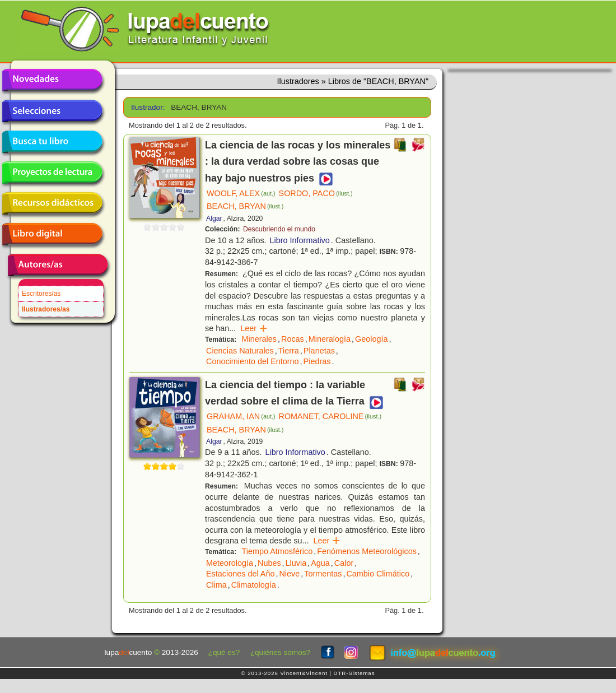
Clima (216, 585)
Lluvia (296, 563)
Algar (214, 218)
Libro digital (52, 234)
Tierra (289, 351)
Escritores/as (41, 294)
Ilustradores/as (46, 309)
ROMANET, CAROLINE (330, 416)
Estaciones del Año (240, 574)
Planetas (319, 351)
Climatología (254, 585)
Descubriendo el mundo (279, 229)
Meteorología (230, 563)
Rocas (293, 339)
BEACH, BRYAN (245, 206)
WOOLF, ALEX (241, 193)
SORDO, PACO (316, 193)
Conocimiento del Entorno (253, 361)
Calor (344, 563)
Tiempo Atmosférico (277, 551)
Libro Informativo (300, 240)
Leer (254, 328)
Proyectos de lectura (52, 173)
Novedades (52, 80)
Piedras (317, 361)
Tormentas (323, 574)
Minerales (259, 339)
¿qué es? (224, 652)
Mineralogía (330, 339)
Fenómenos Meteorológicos (367, 551)
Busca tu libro (52, 142)
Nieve (289, 574)
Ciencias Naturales (240, 351)
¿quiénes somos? (280, 652)
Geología (371, 339)
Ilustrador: (147, 107)
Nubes (269, 563)
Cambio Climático (378, 574)
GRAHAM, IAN (241, 416)
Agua (320, 563)
